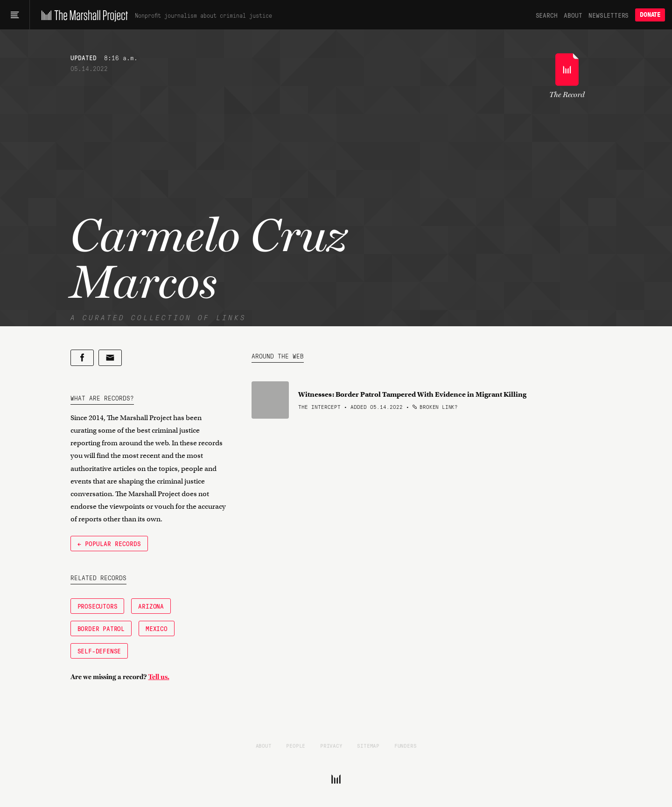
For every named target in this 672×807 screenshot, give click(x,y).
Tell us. (159, 677)
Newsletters (609, 15)
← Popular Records (109, 543)
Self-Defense (99, 651)
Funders (406, 745)
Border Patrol (101, 628)
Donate (650, 15)
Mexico (157, 628)
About (573, 15)
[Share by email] (110, 358)
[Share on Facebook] (82, 358)
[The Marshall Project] (82, 15)
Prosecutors (98, 606)
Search (547, 15)
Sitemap (368, 745)
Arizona (151, 606)
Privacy (331, 745)
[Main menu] (15, 15)
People (296, 745)
